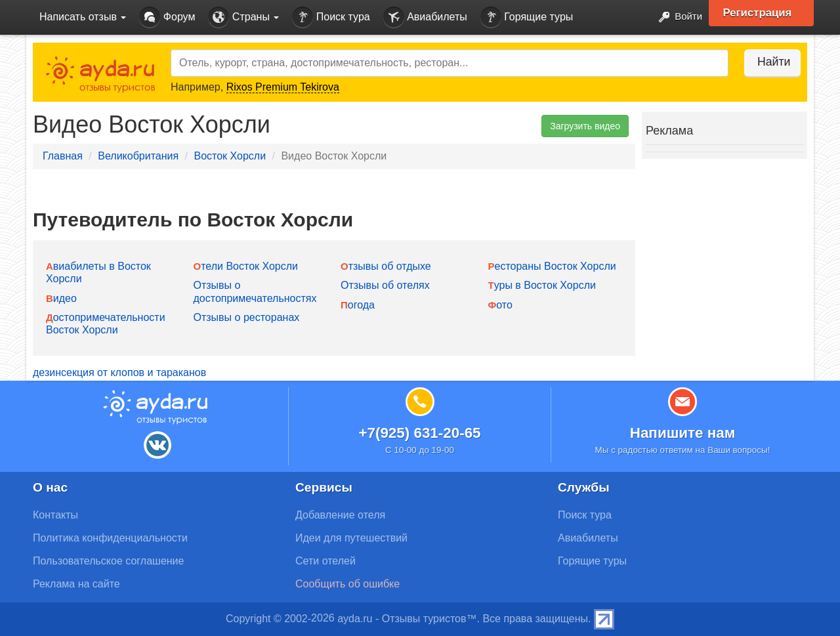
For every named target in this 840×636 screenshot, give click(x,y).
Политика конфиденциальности (110, 538)
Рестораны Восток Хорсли (552, 266)
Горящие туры (527, 17)
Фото (500, 305)
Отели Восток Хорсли (246, 266)
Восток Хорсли (230, 156)
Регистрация (762, 13)
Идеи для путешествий (351, 538)
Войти (676, 17)
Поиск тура (331, 17)
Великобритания (138, 156)
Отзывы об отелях (385, 285)
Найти (767, 62)
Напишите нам (683, 433)
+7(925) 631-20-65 (419, 433)
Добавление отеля (340, 515)
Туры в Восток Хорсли (542, 285)
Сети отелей (325, 561)
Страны (243, 17)
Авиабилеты (425, 17)
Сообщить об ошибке (347, 584)
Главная (63, 156)
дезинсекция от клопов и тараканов (119, 372)
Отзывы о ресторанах (247, 317)
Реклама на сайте (76, 584)
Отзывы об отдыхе (386, 266)
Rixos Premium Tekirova (283, 87)
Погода (358, 305)
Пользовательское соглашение (108, 561)
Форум (167, 17)
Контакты (55, 515)
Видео (61, 298)
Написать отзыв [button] (83, 17)
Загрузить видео (585, 126)
